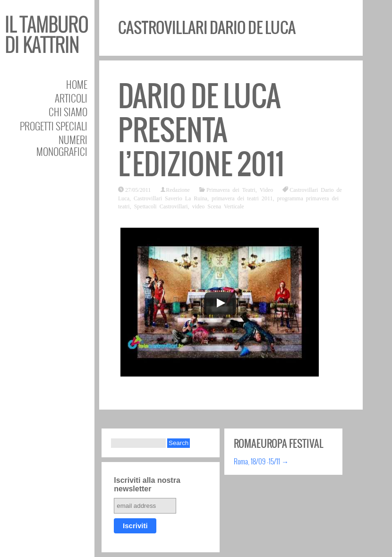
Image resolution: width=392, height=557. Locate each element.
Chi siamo (68, 112)
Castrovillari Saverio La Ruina (170, 198)
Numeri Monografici (62, 146)
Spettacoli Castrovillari (161, 206)
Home (77, 84)
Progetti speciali (54, 126)
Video (267, 189)
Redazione (178, 189)
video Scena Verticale (218, 206)
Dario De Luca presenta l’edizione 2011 (201, 130)
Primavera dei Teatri (231, 189)
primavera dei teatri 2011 (242, 198)
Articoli (71, 98)
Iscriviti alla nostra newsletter (147, 484)
